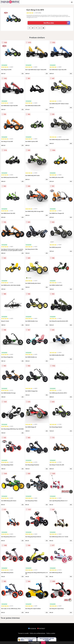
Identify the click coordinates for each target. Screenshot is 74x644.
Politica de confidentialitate (37, 633)
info (23, 73)
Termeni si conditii (23, 633)
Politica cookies (51, 633)
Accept (43, 643)
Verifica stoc (57, 23)
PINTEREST (41, 629)
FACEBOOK (32, 629)
